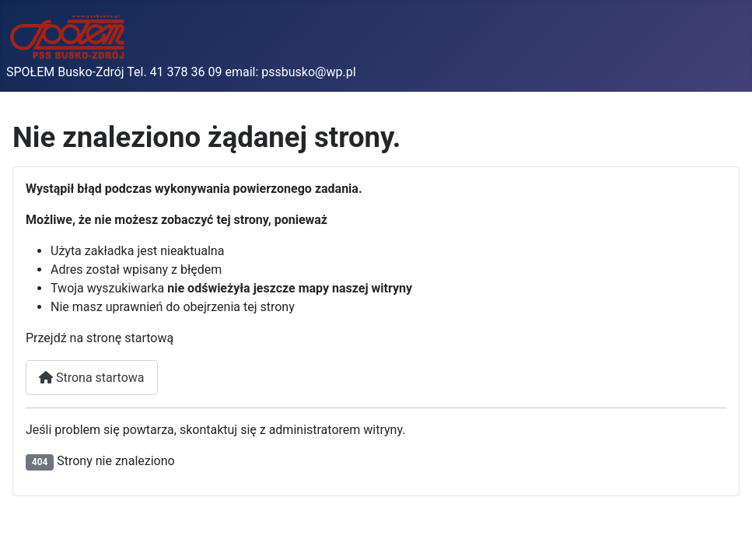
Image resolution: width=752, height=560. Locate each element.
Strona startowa (92, 378)
